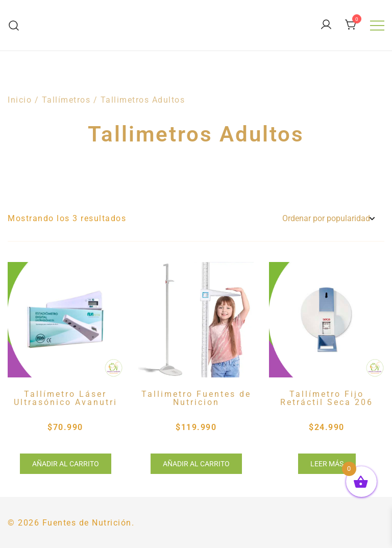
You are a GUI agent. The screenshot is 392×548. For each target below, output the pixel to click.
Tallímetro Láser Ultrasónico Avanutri (66, 398)
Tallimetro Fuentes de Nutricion (196, 398)
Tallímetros (66, 100)
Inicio (20, 100)
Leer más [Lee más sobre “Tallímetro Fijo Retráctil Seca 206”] (327, 464)
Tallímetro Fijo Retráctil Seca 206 (327, 398)
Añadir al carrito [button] (66, 464)
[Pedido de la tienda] (328, 219)
